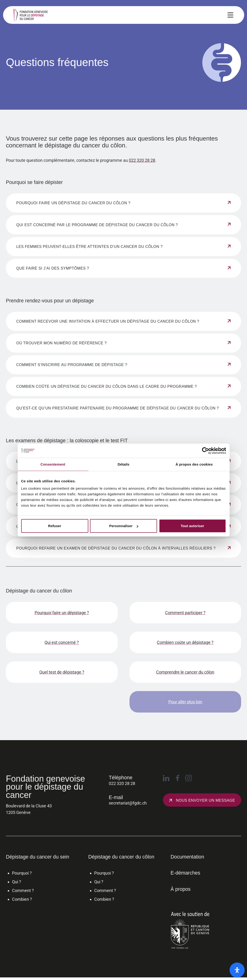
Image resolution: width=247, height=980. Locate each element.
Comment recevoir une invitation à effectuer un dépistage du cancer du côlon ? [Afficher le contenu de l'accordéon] (108, 321)
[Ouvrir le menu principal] (230, 16)
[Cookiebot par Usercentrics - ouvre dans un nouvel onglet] (205, 450)
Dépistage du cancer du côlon (121, 857)
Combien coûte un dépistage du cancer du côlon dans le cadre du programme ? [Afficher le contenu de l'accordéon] (107, 386)
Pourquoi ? (22, 873)
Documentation (187, 857)
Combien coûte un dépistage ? (185, 642)
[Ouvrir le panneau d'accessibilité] (237, 970)
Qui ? (17, 882)
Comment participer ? (185, 613)
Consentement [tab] (53, 464)
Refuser (55, 526)
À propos (180, 889)
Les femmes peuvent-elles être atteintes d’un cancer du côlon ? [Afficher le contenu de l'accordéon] (89, 247)
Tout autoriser (192, 526)
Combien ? (22, 899)
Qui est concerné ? (62, 642)
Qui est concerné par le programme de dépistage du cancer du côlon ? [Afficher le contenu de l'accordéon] (97, 225)
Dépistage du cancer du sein (38, 857)
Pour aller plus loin (185, 702)
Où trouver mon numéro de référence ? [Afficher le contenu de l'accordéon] (61, 343)
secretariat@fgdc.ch (128, 803)
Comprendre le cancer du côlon (185, 672)
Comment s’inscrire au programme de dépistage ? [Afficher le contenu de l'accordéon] (72, 365)
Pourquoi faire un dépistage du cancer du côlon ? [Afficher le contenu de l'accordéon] (73, 203)
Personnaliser (124, 526)
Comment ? (23, 891)
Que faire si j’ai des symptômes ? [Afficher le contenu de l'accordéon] (53, 268)
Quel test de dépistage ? (62, 672)
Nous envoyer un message (205, 800)
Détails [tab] (124, 464)
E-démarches (185, 873)
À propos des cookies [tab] (194, 464)
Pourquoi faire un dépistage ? (62, 613)
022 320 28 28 (142, 160)
